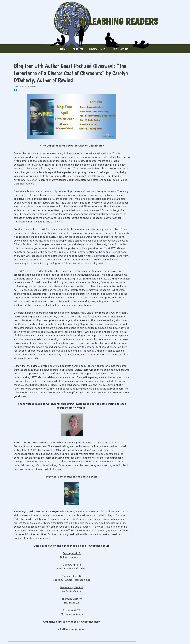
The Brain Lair (72, 603)
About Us (78, 49)
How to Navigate (120, 49)
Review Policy (97, 49)
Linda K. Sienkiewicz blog (72, 569)
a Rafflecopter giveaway (72, 629)
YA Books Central (72, 591)
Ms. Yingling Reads (72, 614)
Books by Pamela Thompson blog (72, 580)
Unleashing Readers (118, 22)
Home (64, 49)
